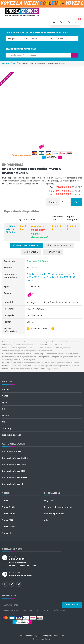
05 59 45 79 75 (17, 559)
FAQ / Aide (49, 501)
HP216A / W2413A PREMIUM (11, 229)
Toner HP (7, 533)
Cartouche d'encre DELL (14, 471)
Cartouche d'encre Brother (15, 458)
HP (14, 63)
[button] (61, 22)
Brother (6, 389)
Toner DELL (8, 520)
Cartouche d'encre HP (13, 484)
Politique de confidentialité (54, 636)
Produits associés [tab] (59, 245)
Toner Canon (9, 514)
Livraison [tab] (31, 252)
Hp (3, 409)
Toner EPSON (9, 527)
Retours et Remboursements (59, 507)
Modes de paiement (54, 514)
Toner (5, 501)
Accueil (6, 63)
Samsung (7, 428)
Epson (5, 402)
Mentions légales (33, 636)
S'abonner (72, 605)
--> (18, 39)
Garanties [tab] (53, 252)
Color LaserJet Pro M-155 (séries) (42, 274)
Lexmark (6, 415)
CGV (46, 520)
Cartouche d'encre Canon (15, 464)
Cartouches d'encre (12, 451)
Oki (4, 422)
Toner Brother (9, 507)
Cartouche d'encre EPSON (15, 477)
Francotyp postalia (12, 435)
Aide (22, 636)
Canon (5, 396)
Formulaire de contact (21, 576)
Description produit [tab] (27, 245)
